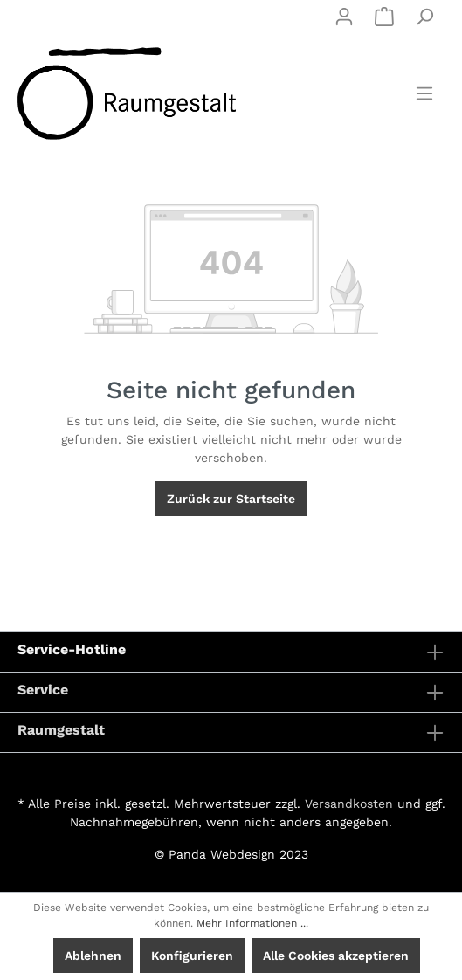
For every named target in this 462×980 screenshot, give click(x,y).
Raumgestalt (61, 730)
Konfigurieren (192, 956)
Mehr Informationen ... (252, 923)
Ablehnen (93, 956)
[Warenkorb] (384, 17)
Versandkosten (349, 804)
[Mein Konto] (344, 17)
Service (43, 690)
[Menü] (424, 93)
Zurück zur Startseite (231, 499)
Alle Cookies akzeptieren (336, 956)
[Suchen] (424, 17)
